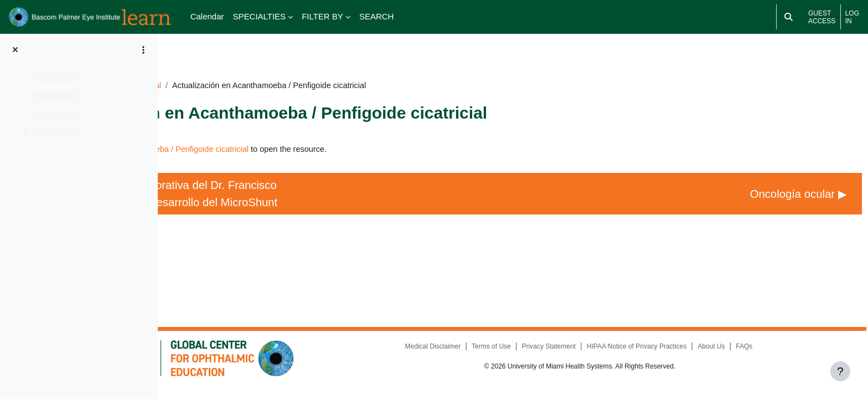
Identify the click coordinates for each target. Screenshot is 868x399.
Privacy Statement (584, 355)
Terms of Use (526, 355)
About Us (746, 355)
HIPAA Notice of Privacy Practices (672, 355)
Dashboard (200, 70)
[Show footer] (840, 371)
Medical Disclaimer (467, 355)
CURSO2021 (256, 70)
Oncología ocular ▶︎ (771, 189)
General (305, 70)
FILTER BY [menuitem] (322, 16)
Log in (852, 17)
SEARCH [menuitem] (377, 16)
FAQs (780, 355)
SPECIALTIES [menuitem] (260, 16)
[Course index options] (143, 50)
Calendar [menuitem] (207, 16)
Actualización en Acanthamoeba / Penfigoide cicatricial (311, 134)
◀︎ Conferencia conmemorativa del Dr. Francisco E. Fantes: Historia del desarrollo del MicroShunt (283, 188)
